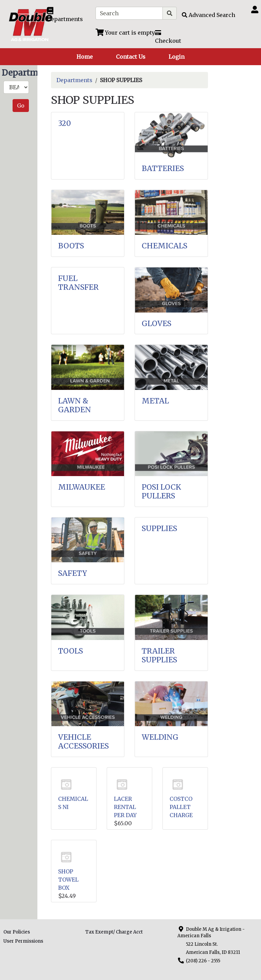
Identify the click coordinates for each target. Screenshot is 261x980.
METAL (155, 401)
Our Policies (17, 932)
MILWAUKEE (82, 487)
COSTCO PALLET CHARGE (181, 807)
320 (65, 123)
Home (85, 57)
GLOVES (156, 324)
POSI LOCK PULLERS (161, 492)
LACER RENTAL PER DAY (125, 807)
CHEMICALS (164, 246)
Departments (74, 80)
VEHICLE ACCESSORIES (83, 742)
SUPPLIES (159, 529)
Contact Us (131, 57)
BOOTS (71, 246)
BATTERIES (163, 168)
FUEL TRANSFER (78, 283)
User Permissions (23, 941)
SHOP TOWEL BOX (68, 880)
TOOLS (71, 651)
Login (177, 57)
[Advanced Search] (208, 15)
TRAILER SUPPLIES (159, 655)
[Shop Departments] (69, 15)
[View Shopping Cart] (125, 33)
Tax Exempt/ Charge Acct (114, 932)
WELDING (160, 737)
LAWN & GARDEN (75, 405)
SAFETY (73, 573)
